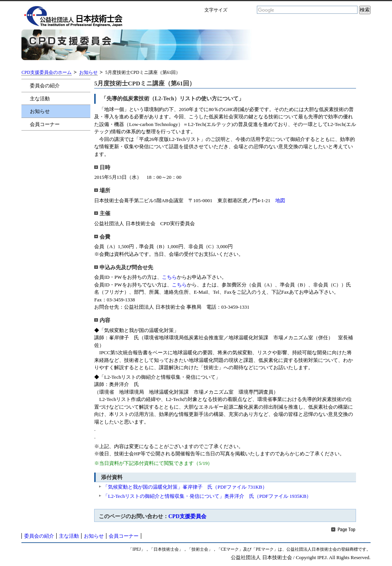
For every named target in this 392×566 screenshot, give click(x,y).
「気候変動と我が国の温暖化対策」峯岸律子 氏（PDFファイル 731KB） (185, 487)
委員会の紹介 (45, 86)
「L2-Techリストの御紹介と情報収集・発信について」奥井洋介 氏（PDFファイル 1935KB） (207, 496)
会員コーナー (45, 124)
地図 (280, 200)
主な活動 (40, 99)
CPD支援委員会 (187, 516)
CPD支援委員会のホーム (47, 73)
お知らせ (88, 73)
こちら (169, 277)
